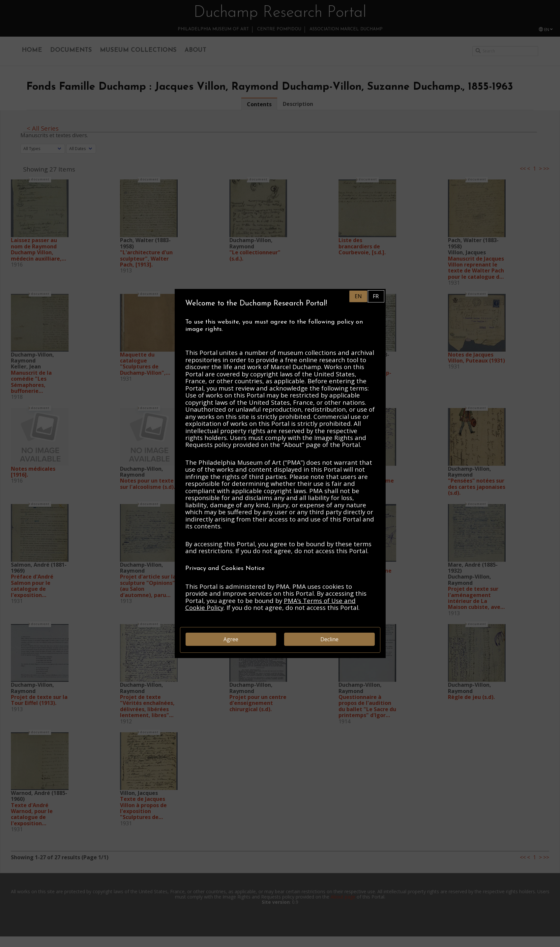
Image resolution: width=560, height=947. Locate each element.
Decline (329, 639)
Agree (231, 639)
